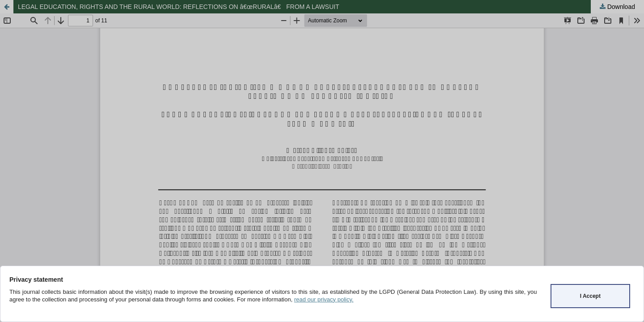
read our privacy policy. (324, 299)
